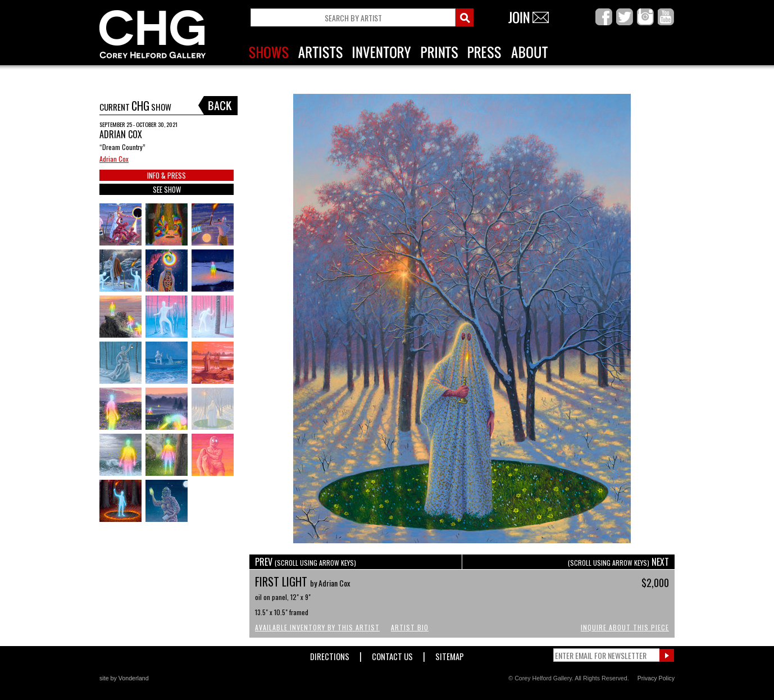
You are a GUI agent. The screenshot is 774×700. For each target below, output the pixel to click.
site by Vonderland (124, 678)
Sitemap (450, 654)
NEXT (618, 562)
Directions (330, 654)
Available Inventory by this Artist (317, 627)
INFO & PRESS (167, 175)
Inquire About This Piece (625, 627)
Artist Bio (410, 627)
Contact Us (392, 654)
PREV (306, 562)
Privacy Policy (656, 678)
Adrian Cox (114, 159)
